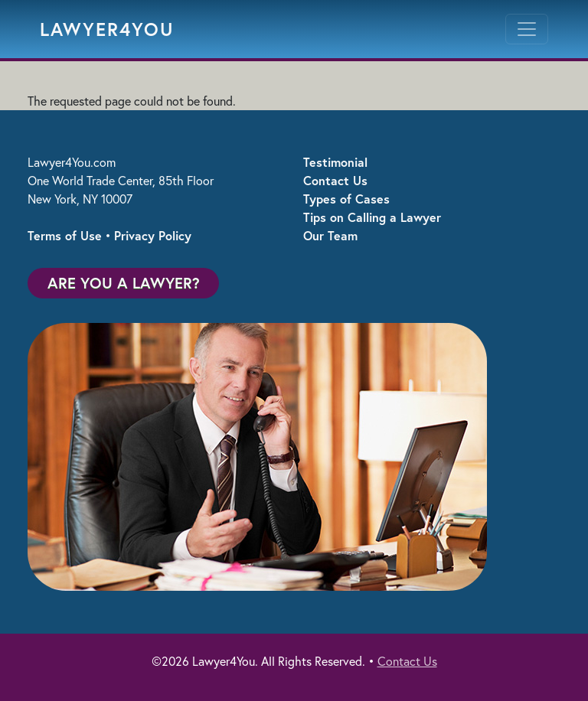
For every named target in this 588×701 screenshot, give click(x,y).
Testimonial (335, 162)
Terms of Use (65, 235)
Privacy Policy (153, 235)
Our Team (330, 235)
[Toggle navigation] (527, 29)
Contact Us (335, 180)
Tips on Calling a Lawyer (372, 217)
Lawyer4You (107, 29)
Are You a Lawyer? (124, 283)
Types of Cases (346, 199)
